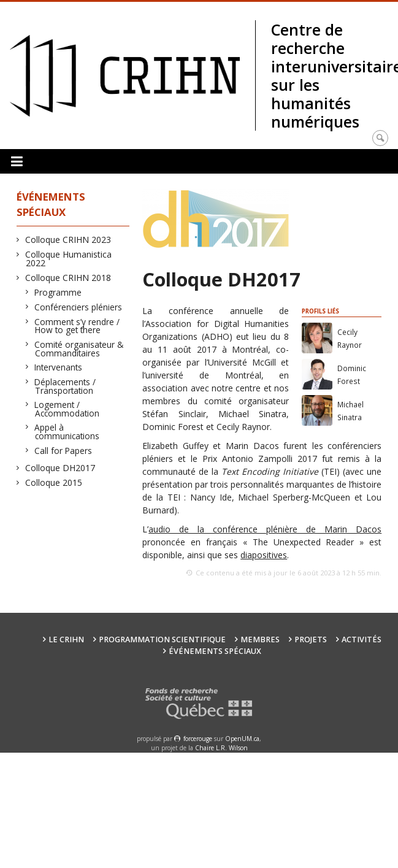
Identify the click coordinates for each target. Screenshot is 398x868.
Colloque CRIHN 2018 (68, 278)
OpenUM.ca (242, 739)
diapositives (264, 555)
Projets (311, 639)
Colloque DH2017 (60, 468)
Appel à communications (67, 432)
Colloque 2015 (54, 482)
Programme (58, 292)
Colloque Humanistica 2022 (69, 259)
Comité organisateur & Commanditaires (79, 349)
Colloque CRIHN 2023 (68, 240)
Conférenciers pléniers (78, 307)
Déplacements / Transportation (65, 386)
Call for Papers (63, 451)
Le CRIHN (66, 639)
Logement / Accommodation (67, 409)
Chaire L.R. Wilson (221, 748)
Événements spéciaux (215, 651)
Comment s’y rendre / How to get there (77, 326)
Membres (260, 639)
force (198, 739)
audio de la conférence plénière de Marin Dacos (265, 529)
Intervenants (59, 367)
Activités (362, 639)
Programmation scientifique (162, 639)
